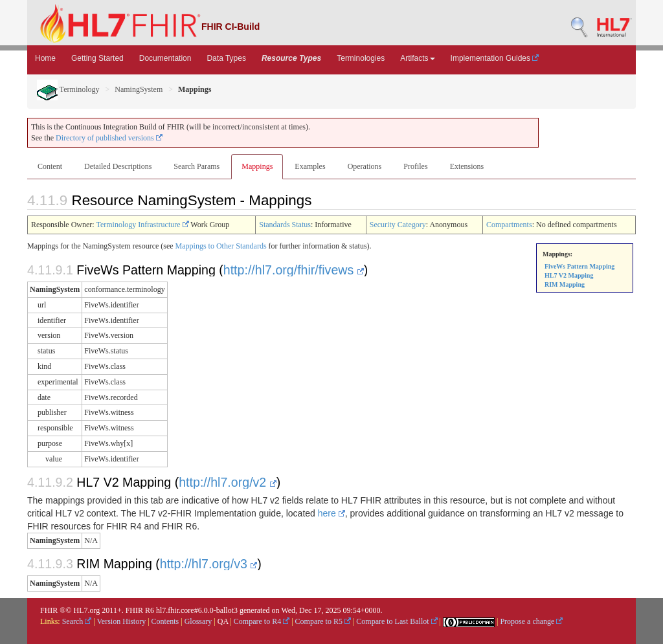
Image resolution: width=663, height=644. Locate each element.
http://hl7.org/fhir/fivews (294, 270)
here (331, 513)
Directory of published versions (109, 138)
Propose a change (531, 621)
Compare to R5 (323, 621)
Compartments (509, 225)
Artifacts (417, 58)
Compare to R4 (262, 621)
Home (45, 58)
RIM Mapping (565, 284)
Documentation (165, 58)
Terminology (68, 89)
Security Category (398, 225)
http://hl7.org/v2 (228, 482)
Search (77, 621)
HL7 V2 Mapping (569, 275)
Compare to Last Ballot (397, 621)
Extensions (467, 166)
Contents (165, 621)
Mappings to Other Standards (221, 246)
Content (50, 166)
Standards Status (285, 225)
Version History (122, 621)
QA (223, 621)
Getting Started (97, 58)
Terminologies (361, 58)
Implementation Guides (495, 58)
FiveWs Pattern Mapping (579, 266)
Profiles (415, 166)
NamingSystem (139, 89)
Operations (365, 166)
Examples (310, 166)
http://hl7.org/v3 (209, 564)
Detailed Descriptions (118, 166)
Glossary (198, 621)
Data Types (226, 58)
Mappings (257, 166)
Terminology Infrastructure (142, 225)
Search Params (197, 166)
